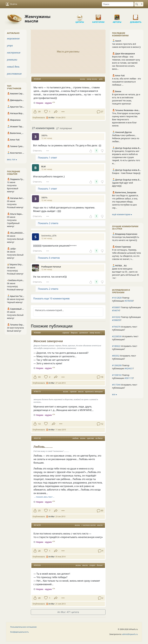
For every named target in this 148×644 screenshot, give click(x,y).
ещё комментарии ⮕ (122, 214)
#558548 (37, 79)
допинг (100, 565)
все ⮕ (115, 394)
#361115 (129, 378)
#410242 (116, 317)
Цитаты (80, 16)
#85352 (116, 356)
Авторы (117, 16)
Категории (98, 16)
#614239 (37, 525)
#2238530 (117, 336)
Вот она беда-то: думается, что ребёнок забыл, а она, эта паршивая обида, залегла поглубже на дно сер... (125, 202)
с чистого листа (89, 525)
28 (39, 551)
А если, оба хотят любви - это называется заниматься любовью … (126, 82)
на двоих (99, 438)
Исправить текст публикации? (125, 328)
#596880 (37, 333)
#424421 (129, 368)
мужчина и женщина (94, 392)
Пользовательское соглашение (23, 627)
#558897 (116, 307)
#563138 (37, 438)
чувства (90, 438)
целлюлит (84, 333)
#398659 (116, 320)
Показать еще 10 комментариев (51, 298)
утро (10, 46)
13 (39, 424)
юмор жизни (92, 79)
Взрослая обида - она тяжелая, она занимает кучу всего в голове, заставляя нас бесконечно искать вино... (126, 63)
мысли (81, 392)
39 (39, 112)
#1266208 (117, 365)
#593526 (37, 565)
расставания (14, 74)
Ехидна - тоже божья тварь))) (126, 173)
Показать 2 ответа (48, 223)
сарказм (66, 333)
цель (101, 79)
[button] (68, 298)
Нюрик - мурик (44, 103)
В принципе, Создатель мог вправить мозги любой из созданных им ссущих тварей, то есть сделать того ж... (126, 157)
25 (39, 510)
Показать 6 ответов (49, 258)
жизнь (83, 79)
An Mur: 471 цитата (68, 612)
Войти (11, 4)
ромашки (12, 60)
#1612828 (117, 298)
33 (39, 377)
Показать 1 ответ (47, 158)
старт (92, 565)
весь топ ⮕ (12, 159)
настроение (14, 53)
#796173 (37, 392)
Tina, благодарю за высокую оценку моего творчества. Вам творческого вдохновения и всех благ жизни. (126, 119)
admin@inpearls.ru (130, 634)
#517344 (116, 385)
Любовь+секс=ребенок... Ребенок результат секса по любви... (126, 138)
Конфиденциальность (19, 632)
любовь (75, 438)
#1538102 (117, 375)
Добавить (136, 16)
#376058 (129, 301)
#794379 (116, 327)
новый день (13, 67)
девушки (74, 333)
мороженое (13, 39)
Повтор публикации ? (123, 299)
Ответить (37, 151)
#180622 (116, 346)
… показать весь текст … (44, 497)
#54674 (116, 310)
